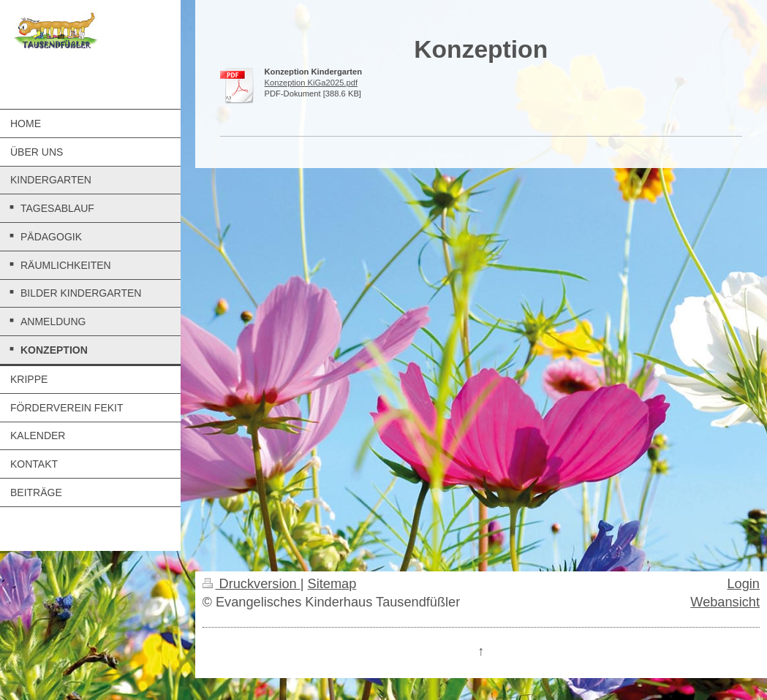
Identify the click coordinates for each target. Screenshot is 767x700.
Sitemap (332, 584)
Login (743, 584)
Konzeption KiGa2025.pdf (311, 83)
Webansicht (725, 602)
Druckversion (252, 584)
